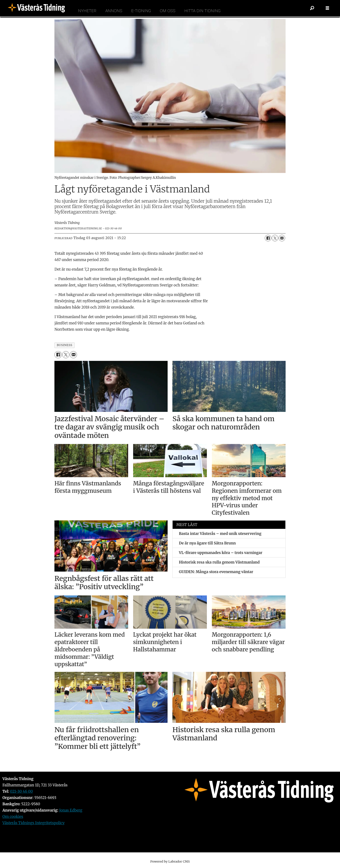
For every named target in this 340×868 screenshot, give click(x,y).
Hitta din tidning (202, 11)
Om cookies (13, 817)
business (65, 345)
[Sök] (312, 8)
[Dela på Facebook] (268, 238)
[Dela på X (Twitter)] (275, 238)
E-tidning (141, 11)
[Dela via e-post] (282, 238)
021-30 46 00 (21, 791)
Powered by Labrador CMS (170, 861)
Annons (114, 11)
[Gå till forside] (38, 8)
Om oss (168, 11)
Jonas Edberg (71, 810)
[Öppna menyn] (327, 8)
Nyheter (87, 11)
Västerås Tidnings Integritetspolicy (34, 823)
